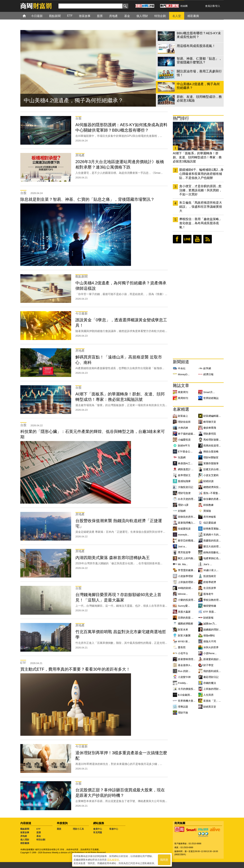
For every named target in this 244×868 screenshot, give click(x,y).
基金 (39, 836)
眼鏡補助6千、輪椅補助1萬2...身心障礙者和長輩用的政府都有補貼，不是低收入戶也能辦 (201, 174)
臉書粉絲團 (177, 239)
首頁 (27, 16)
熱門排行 (181, 118)
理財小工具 (78, 829)
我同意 (164, 860)
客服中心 (114, 829)
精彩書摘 (25, 843)
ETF (39, 829)
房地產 (24, 836)
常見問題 (98, 832)
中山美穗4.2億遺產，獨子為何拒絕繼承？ (74, 100)
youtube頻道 (197, 239)
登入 (218, 6)
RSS (208, 239)
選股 (59, 829)
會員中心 (98, 829)
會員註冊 (210, 6)
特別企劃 (41, 840)
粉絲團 (184, 6)
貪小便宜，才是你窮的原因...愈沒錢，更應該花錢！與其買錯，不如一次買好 (201, 190)
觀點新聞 (25, 829)
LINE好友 (187, 239)
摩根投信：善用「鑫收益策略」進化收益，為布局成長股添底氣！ (201, 223)
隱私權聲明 (113, 860)
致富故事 (25, 832)
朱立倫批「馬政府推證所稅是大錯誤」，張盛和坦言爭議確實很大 (201, 207)
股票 (39, 832)
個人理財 (25, 840)
